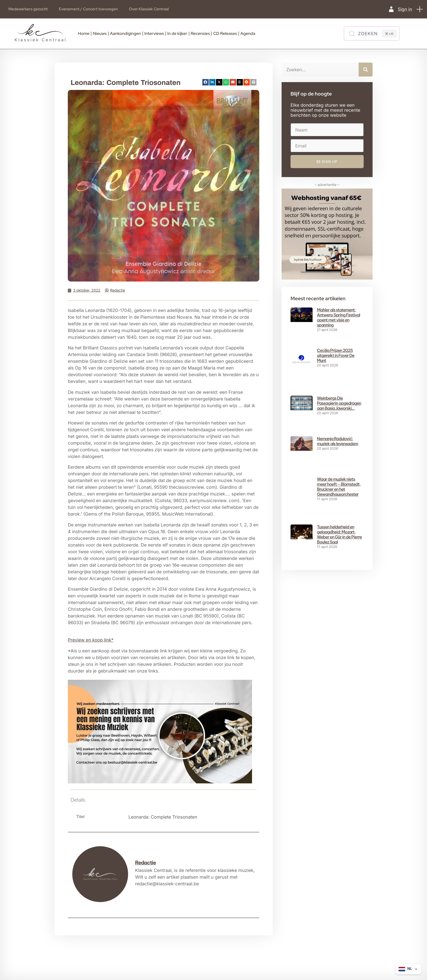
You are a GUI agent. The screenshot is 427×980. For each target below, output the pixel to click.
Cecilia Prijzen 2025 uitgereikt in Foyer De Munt (336, 355)
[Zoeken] (372, 34)
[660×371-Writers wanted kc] (160, 782)
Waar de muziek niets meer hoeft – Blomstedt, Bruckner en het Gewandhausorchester (339, 487)
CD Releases (225, 34)
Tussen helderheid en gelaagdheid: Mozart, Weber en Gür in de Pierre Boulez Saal (340, 519)
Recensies (200, 34)
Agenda (248, 34)
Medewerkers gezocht (28, 9)
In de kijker (177, 34)
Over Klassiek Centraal (149, 9)
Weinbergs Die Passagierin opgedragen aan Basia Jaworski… (339, 403)
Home (84, 34)
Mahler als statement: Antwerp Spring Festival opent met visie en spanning (339, 317)
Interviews (154, 34)
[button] (420, 9)
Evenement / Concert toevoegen (88, 9)
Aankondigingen (125, 34)
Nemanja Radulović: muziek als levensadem (338, 441)
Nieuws (100, 34)
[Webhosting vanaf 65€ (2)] (327, 278)
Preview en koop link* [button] (91, 640)
